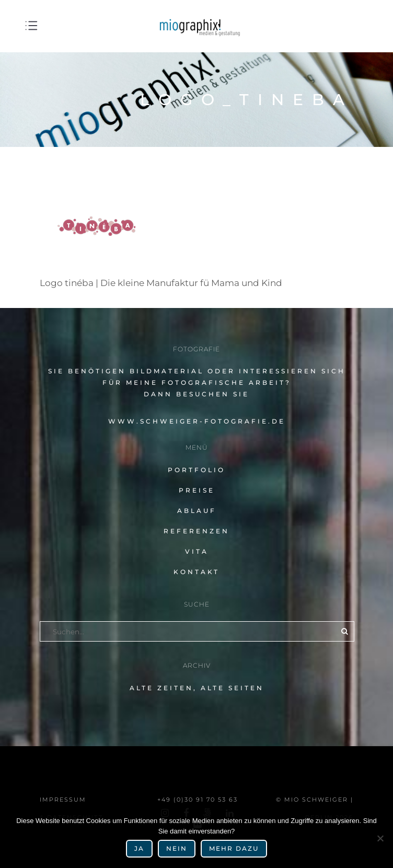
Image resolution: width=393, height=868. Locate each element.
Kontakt (196, 572)
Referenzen (196, 531)
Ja (139, 848)
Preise (197, 490)
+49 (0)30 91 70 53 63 (198, 800)
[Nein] (380, 838)
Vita (197, 551)
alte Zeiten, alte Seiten (197, 688)
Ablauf (197, 511)
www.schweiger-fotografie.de (197, 421)
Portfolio (196, 470)
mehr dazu (234, 848)
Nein (177, 848)
